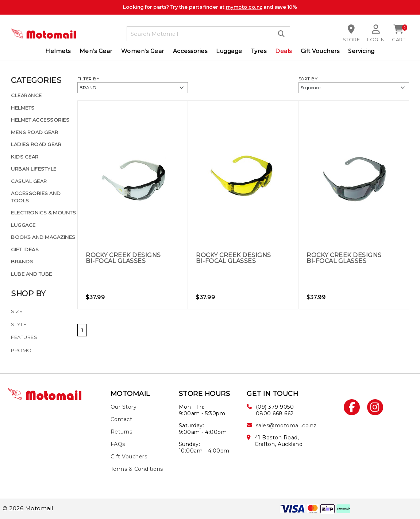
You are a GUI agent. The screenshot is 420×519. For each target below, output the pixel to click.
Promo (21, 350)
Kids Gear (25, 157)
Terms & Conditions (137, 469)
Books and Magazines (43, 237)
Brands (22, 262)
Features (24, 337)
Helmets (58, 51)
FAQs (118, 444)
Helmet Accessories (40, 120)
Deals (284, 51)
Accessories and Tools (36, 197)
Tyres (259, 51)
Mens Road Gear (34, 132)
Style (19, 325)
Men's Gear (96, 51)
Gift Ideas (25, 249)
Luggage (229, 51)
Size (17, 311)
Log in (376, 39)
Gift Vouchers (320, 51)
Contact (122, 419)
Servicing (361, 51)
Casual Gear (29, 181)
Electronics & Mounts (43, 213)
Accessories (190, 51)
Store (351, 39)
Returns (122, 432)
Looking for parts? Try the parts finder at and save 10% (210, 7)
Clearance (26, 95)
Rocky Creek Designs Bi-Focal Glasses (123, 258)
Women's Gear (143, 51)
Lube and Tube (32, 274)
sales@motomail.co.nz (286, 425)
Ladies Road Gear (36, 144)
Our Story (124, 407)
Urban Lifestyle (34, 169)
